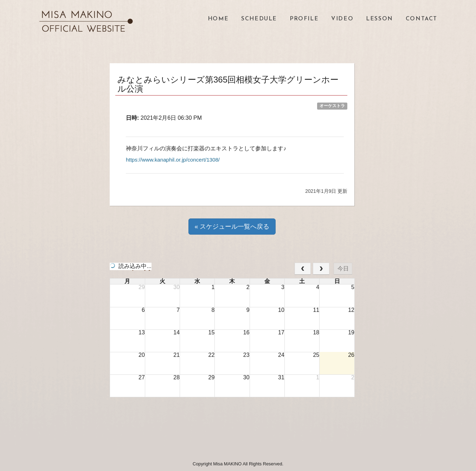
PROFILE (304, 19)
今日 (343, 269)
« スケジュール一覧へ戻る (232, 227)
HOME (218, 19)
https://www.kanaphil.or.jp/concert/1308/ (175, 160)
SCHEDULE (259, 19)
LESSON (379, 19)
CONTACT (422, 19)
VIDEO (342, 19)
